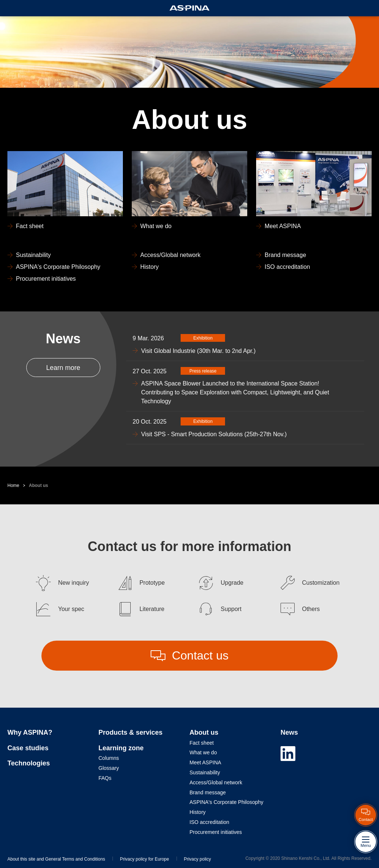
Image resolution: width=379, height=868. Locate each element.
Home (13, 485)
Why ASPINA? (30, 732)
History (198, 812)
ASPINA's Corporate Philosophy (227, 802)
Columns (109, 758)
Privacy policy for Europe (145, 859)
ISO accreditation (209, 822)
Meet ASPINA (205, 762)
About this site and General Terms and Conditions (56, 859)
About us (38, 485)
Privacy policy (197, 859)
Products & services (130, 732)
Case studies (28, 748)
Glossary (109, 768)
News (289, 732)
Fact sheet (202, 743)
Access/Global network (216, 782)
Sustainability (205, 772)
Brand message (208, 792)
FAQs (105, 778)
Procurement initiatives (216, 832)
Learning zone (121, 748)
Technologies (29, 763)
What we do (203, 752)
